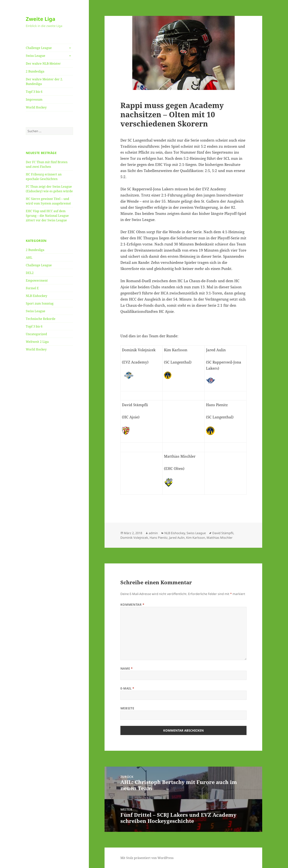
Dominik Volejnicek (134, 538)
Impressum (34, 99)
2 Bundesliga (35, 71)
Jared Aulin (177, 538)
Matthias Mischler (220, 538)
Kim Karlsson (196, 538)
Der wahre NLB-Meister (43, 64)
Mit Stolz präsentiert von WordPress (147, 858)
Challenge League (39, 48)
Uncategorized (36, 334)
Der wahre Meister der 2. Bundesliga (44, 82)
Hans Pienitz (159, 538)
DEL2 (30, 273)
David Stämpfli (223, 533)
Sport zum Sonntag (40, 303)
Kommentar (132, 605)
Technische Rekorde (41, 319)
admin (153, 533)
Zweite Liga (41, 19)
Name (127, 668)
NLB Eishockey (37, 296)
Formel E (32, 288)
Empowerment (37, 280)
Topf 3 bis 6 (34, 92)
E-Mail (127, 688)
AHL (29, 258)
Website (127, 708)
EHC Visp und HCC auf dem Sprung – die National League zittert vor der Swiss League (47, 216)
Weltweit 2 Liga (37, 342)
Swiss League (36, 56)
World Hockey (36, 107)
